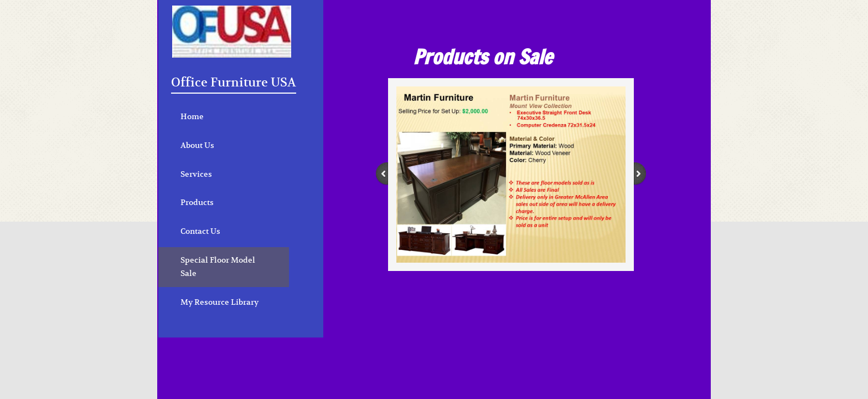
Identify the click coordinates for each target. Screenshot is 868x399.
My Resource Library (219, 302)
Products (197, 202)
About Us (197, 145)
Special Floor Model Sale (218, 267)
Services (196, 174)
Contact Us (200, 231)
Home (192, 116)
